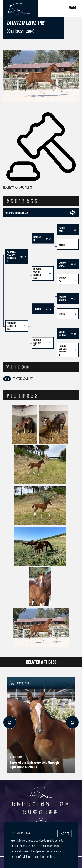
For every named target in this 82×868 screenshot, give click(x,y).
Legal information (43, 857)
